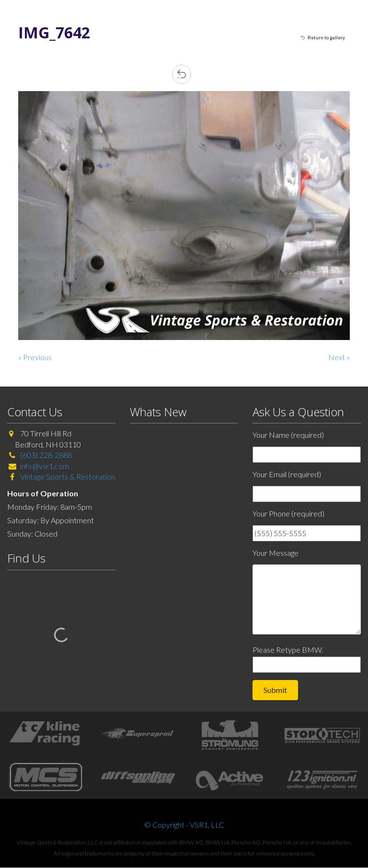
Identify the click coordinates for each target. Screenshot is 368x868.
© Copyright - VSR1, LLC (184, 825)
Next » (339, 357)
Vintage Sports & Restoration (67, 476)
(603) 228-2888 (46, 455)
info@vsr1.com (45, 466)
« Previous (35, 357)
